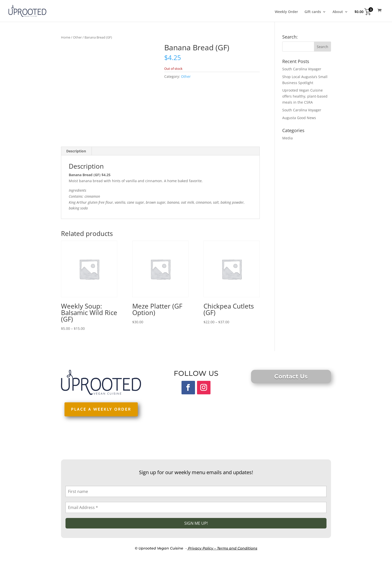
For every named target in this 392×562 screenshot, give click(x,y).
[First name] (196, 491)
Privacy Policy (201, 548)
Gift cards (313, 12)
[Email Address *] (196, 507)
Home (66, 37)
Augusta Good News (299, 118)
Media (287, 138)
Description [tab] (76, 151)
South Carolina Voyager (302, 69)
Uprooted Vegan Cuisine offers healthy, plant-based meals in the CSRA (305, 96)
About (338, 12)
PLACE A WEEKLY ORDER (101, 409)
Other (77, 37)
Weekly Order (286, 12)
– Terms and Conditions (236, 548)
